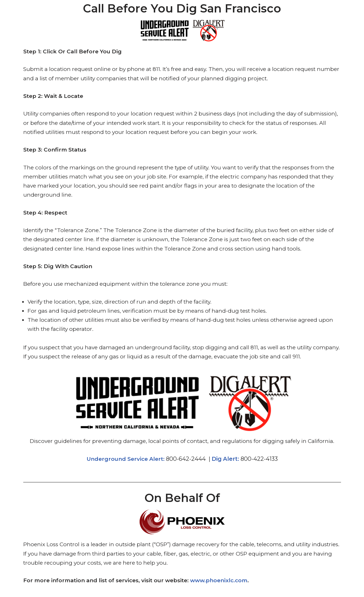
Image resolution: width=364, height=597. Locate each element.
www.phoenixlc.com (219, 580)
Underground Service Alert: (126, 459)
